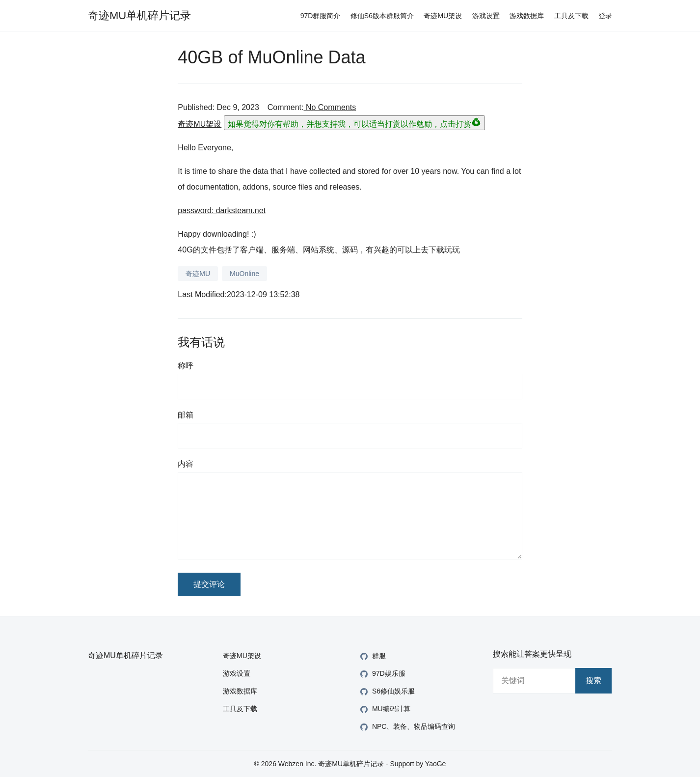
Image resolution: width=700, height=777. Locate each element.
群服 (372, 656)
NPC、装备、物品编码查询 (406, 727)
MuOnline (244, 274)
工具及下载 (571, 16)
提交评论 (209, 584)
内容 (186, 464)
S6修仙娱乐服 (386, 692)
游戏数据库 (527, 16)
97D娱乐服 (382, 674)
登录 (605, 16)
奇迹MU (198, 274)
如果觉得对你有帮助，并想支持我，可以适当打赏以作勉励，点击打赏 (354, 123)
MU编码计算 (384, 709)
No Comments (330, 107)
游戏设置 (486, 16)
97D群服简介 (321, 16)
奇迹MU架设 (443, 16)
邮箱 (186, 415)
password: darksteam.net (222, 210)
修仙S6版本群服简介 (382, 16)
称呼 (186, 366)
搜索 (593, 680)
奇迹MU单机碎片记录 (139, 15)
